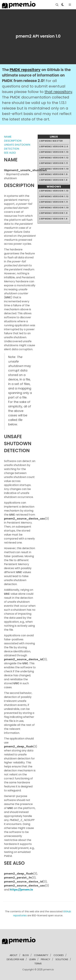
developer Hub (15, 959)
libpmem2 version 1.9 (53, 174)
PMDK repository (25, 70)
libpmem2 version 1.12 (54, 158)
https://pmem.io (21, 890)
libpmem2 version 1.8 (53, 180)
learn (32, 959)
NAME (8, 137)
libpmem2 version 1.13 (54, 152)
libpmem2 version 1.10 (54, 169)
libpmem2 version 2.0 (54, 146)
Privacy (46, 959)
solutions (62, 959)
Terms (38, 964)
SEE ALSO (10, 153)
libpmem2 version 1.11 (54, 163)
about (14, 955)
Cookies (59, 955)
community (41, 955)
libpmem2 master (51, 141)
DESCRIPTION (13, 141)
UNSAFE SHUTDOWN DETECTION (17, 147)
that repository (58, 92)
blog (26, 955)
